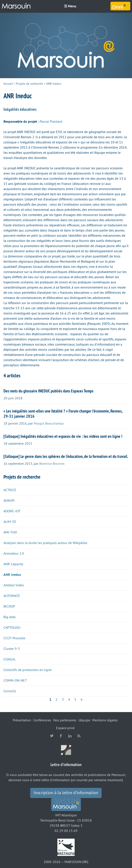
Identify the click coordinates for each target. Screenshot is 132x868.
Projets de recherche (29, 84)
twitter (52, 736)
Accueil (8, 84)
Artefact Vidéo (14, 585)
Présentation (22, 720)
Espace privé (65, 728)
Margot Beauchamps (49, 424)
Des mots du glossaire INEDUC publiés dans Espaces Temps (48, 391)
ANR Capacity (13, 564)
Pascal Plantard (51, 122)
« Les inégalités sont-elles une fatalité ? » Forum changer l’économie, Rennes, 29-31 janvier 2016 (63, 414)
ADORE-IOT (12, 511)
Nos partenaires (65, 720)
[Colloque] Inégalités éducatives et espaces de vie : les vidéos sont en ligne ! (63, 436)
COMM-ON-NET (15, 681)
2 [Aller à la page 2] (57, 700)
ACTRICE (10, 490)
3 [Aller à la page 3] (63, 700)
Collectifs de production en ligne (27, 670)
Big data (9, 617)
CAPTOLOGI (12, 628)
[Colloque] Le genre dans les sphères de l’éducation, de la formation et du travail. (66, 456)
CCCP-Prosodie (14, 638)
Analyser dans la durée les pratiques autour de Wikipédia (45, 543)
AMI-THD (10, 532)
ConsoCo (10, 691)
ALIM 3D (10, 522)
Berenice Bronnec (52, 464)
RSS (79, 736)
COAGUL (10, 659)
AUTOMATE (12, 596)
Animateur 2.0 (14, 554)
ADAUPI (9, 501)
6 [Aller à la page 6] (82, 700)
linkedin (70, 736)
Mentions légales (105, 720)
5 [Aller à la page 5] (75, 700)
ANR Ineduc (12, 575)
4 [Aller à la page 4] (69, 700)
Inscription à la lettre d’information (66, 793)
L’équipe (84, 720)
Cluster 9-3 (12, 649)
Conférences (42, 720)
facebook (61, 736)
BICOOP (9, 606)
